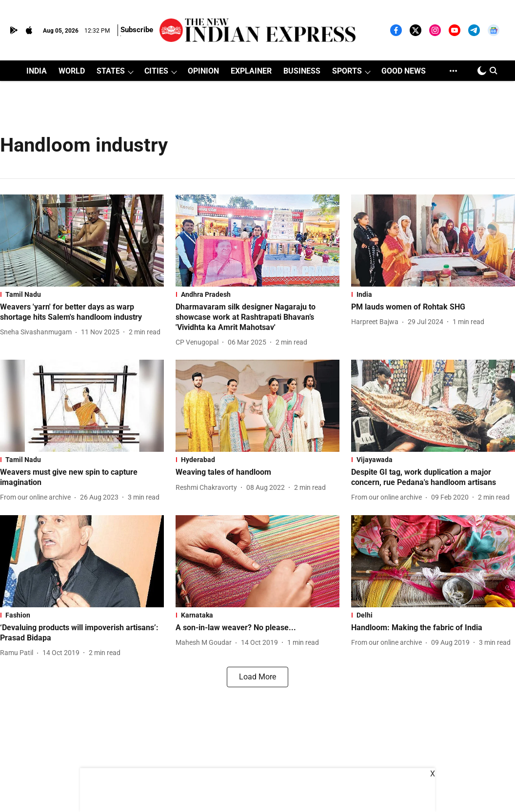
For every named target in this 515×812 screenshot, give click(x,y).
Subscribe (137, 30)
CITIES (156, 71)
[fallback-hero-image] (82, 241)
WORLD (72, 71)
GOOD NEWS (404, 71)
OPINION (203, 71)
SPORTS (347, 71)
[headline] (82, 312)
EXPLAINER (251, 71)
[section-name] (82, 294)
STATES (111, 71)
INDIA (37, 71)
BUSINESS (302, 71)
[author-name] (38, 332)
